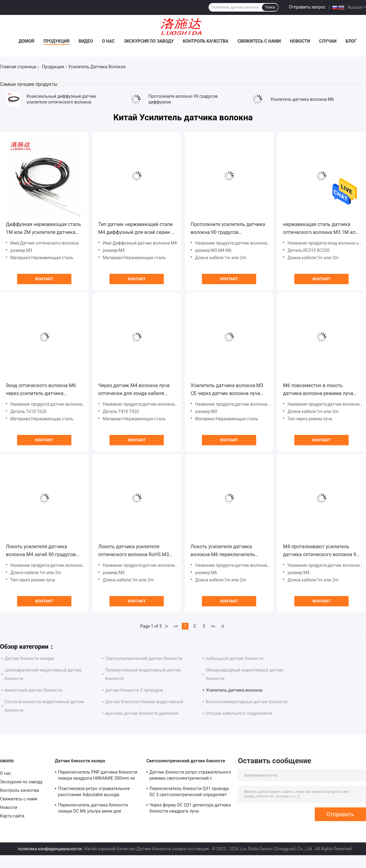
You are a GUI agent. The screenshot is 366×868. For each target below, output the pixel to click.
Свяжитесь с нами (259, 41)
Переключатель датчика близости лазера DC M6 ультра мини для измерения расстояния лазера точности (99, 809)
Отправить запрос (307, 7)
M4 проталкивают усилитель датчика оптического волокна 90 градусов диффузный (321, 551)
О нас (109, 41)
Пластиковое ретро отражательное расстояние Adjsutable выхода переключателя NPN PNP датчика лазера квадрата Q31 (94, 792)
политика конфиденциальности (50, 849)
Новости (300, 41)
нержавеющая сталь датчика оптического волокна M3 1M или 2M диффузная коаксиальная (321, 229)
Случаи (328, 41)
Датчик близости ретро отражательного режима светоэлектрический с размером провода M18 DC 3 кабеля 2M (190, 776)
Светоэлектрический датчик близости (144, 658)
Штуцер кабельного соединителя (239, 713)
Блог (351, 41)
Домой (27, 41)
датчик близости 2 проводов (134, 690)
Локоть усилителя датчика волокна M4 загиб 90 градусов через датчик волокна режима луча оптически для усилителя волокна (41, 551)
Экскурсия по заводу (149, 41)
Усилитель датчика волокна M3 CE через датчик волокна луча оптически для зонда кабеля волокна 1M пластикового (227, 390)
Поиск (270, 7)
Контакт (44, 279)
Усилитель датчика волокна (234, 690)
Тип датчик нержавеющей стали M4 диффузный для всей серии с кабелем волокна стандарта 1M (136, 229)
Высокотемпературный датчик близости (247, 702)
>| (222, 626)
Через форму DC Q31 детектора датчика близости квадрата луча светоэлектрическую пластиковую (190, 809)
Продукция (56, 41)
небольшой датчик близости (235, 658)
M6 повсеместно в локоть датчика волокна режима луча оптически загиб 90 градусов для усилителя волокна (321, 390)
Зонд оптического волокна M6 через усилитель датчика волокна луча (41, 390)
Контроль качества (206, 41)
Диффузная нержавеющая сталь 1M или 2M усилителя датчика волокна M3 (43, 229)
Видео (86, 41)
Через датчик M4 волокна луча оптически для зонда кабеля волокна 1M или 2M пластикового (134, 390)
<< (176, 626)
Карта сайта (12, 816)
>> (213, 626)
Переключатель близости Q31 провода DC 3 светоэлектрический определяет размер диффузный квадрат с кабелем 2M (189, 792)
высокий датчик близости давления (142, 713)
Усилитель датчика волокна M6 (302, 99)
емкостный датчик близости (33, 690)
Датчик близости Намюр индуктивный (144, 702)
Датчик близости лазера (29, 658)
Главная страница (18, 67)
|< (167, 626)
